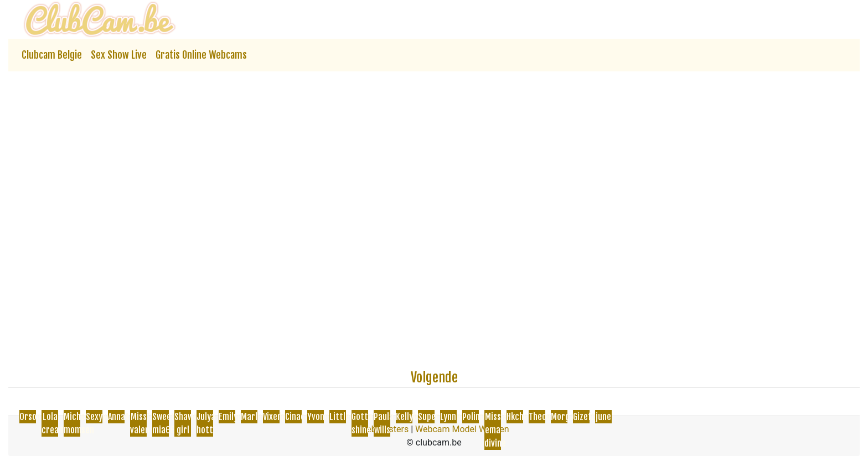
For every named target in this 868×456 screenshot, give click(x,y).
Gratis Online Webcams (201, 55)
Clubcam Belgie (52, 55)
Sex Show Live (119, 55)
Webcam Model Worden (462, 429)
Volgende (434, 377)
